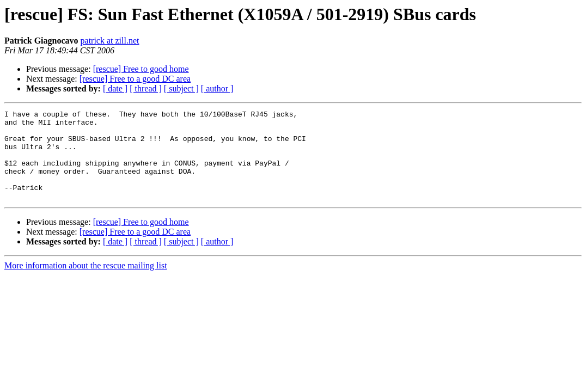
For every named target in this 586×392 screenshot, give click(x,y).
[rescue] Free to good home (141, 69)
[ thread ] (146, 88)
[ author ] (217, 88)
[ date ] (115, 88)
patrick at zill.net (110, 41)
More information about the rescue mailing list (86, 283)
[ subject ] (181, 88)
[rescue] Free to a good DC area (135, 79)
